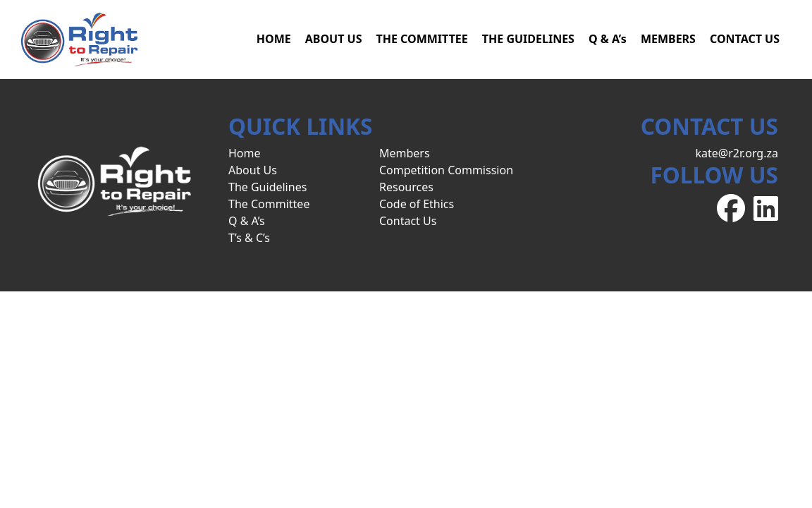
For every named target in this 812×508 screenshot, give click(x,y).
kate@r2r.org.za (737, 153)
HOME (274, 39)
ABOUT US (334, 39)
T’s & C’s (249, 238)
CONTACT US (745, 39)
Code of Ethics (417, 204)
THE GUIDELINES (528, 39)
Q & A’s (608, 39)
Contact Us (408, 221)
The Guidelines (267, 187)
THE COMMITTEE (422, 39)
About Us (253, 170)
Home (245, 153)
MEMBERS (668, 39)
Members (405, 153)
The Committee (269, 204)
